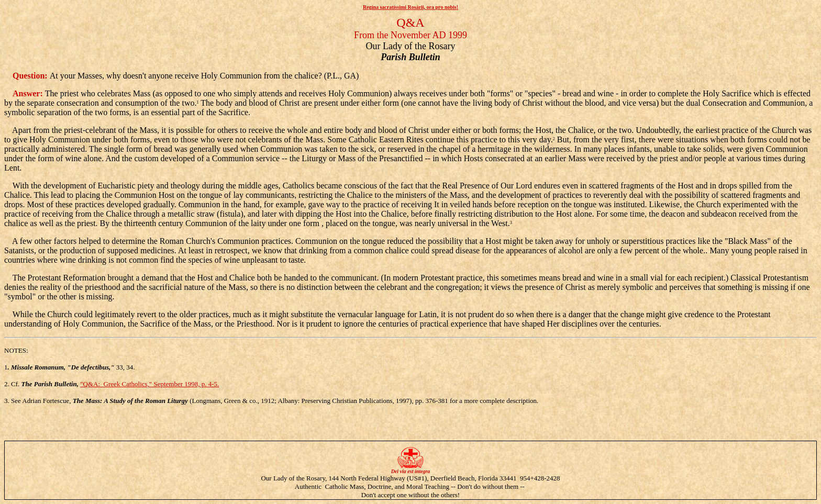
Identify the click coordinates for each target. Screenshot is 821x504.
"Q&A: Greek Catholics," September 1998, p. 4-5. (149, 384)
